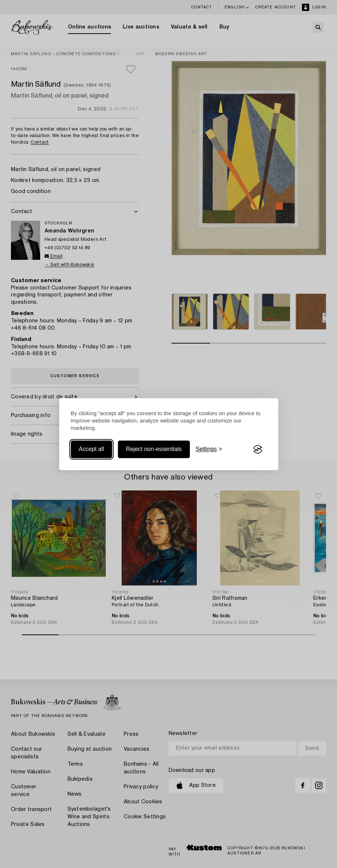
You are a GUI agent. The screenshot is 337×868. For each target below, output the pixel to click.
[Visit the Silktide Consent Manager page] (258, 450)
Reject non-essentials (154, 449)
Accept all (91, 449)
